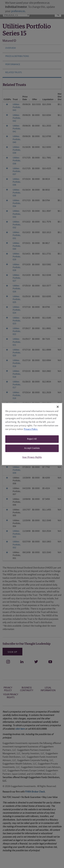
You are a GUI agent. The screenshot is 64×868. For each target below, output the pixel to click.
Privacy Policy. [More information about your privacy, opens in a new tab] (31, 429)
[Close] (58, 407)
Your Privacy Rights (32, 457)
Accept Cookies (32, 448)
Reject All (32, 439)
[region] (32, 434)
